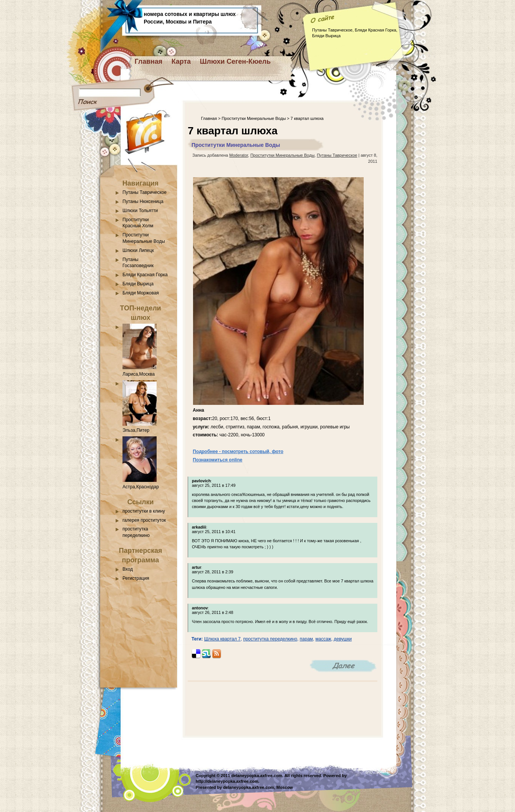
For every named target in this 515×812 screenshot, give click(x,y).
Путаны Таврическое (144, 192)
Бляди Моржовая (141, 293)
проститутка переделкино (270, 639)
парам (306, 639)
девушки (343, 639)
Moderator (239, 155)
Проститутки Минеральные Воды (254, 118)
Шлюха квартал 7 (222, 639)
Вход (128, 569)
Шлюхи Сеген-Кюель (235, 61)
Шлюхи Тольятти (140, 211)
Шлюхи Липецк (138, 250)
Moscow (285, 787)
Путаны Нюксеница (143, 201)
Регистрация (136, 578)
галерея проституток (144, 520)
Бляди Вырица (138, 284)
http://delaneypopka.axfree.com (227, 781)
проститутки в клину (144, 511)
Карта (181, 61)
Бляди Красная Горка (145, 275)
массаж (323, 639)
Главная (148, 61)
